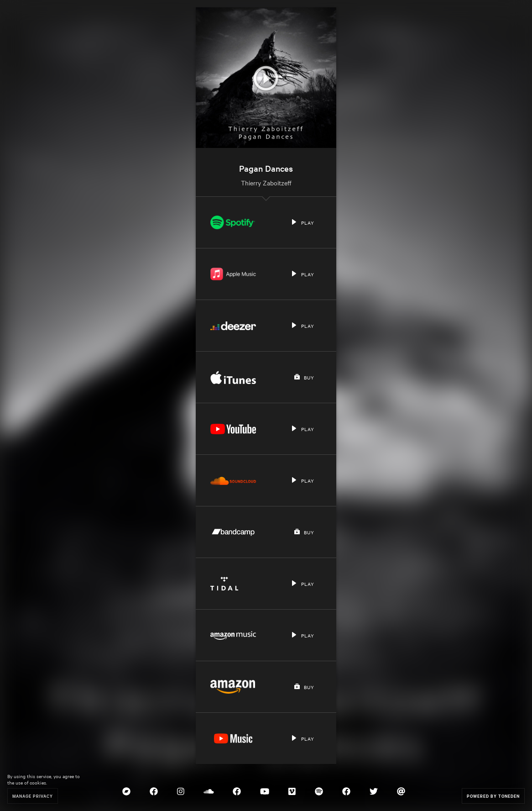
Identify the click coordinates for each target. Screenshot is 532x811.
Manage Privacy (33, 796)
